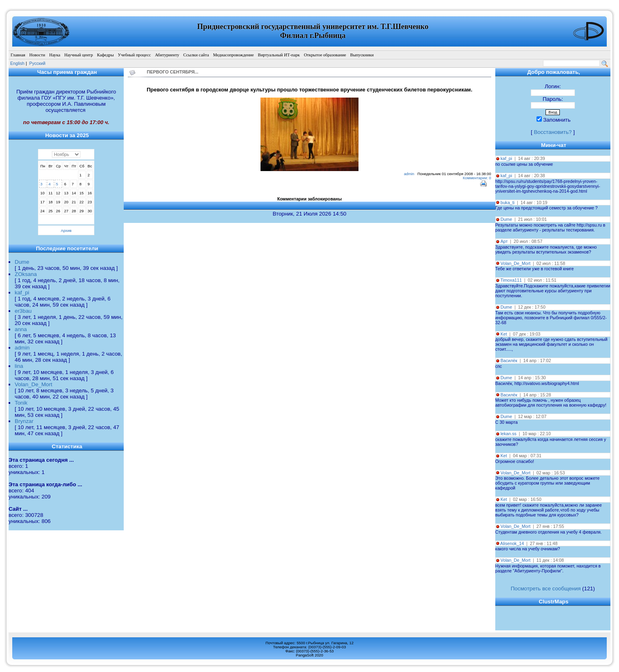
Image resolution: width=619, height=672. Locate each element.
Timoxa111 (511, 280)
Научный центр (78, 55)
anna (21, 329)
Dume (22, 262)
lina (19, 366)
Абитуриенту (167, 55)
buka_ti (508, 202)
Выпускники (362, 55)
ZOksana (26, 274)
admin (22, 348)
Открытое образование (325, 55)
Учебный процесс (135, 55)
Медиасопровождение (234, 55)
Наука (55, 55)
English (17, 63)
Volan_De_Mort (33, 384)
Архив (66, 231)
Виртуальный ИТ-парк (279, 55)
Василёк (509, 360)
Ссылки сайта (196, 55)
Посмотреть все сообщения (546, 589)
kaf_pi (22, 293)
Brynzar (24, 421)
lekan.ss (509, 434)
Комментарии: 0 (477, 178)
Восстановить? (553, 132)
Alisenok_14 (512, 543)
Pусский (38, 63)
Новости (37, 55)
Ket (504, 334)
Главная (18, 55)
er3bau (23, 311)
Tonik (21, 403)
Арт (504, 241)
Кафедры (105, 55)
